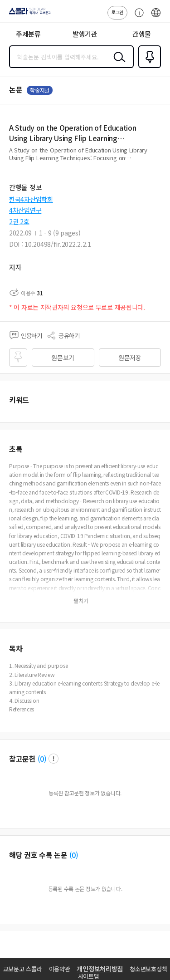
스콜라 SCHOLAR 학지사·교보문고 (27, 14)
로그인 (117, 12)
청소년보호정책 (148, 969)
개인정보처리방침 (100, 969)
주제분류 (28, 34)
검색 (117, 64)
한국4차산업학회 (31, 199)
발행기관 (85, 34)
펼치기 (159, 162)
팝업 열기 (53, 759)
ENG (156, 17)
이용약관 (60, 969)
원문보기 (63, 358)
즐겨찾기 (148, 67)
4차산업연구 (25, 210)
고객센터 (137, 17)
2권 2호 (19, 221)
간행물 (142, 34)
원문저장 (130, 358)
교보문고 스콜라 (23, 969)
